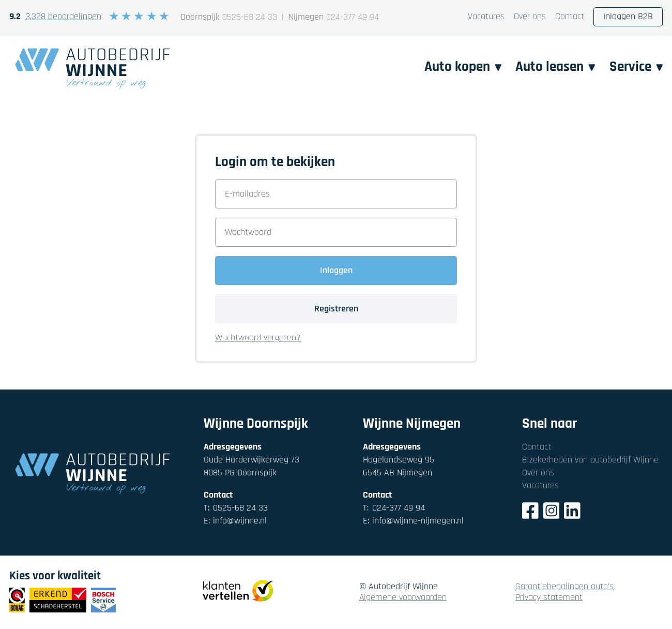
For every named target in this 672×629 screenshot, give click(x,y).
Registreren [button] (336, 309)
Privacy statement (549, 598)
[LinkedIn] (572, 512)
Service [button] (636, 67)
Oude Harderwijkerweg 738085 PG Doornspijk (251, 466)
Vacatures (486, 17)
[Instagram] (552, 512)
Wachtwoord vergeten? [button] (258, 338)
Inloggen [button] (336, 270)
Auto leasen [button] (555, 67)
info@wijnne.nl (235, 521)
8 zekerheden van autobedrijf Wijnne (590, 460)
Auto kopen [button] (463, 67)
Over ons (530, 17)
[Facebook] (530, 512)
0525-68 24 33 (250, 17)
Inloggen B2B (628, 17)
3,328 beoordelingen (63, 17)
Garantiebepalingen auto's (564, 587)
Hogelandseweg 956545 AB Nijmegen (399, 466)
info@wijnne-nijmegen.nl (413, 521)
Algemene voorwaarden (403, 598)
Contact (570, 17)
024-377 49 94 (353, 17)
